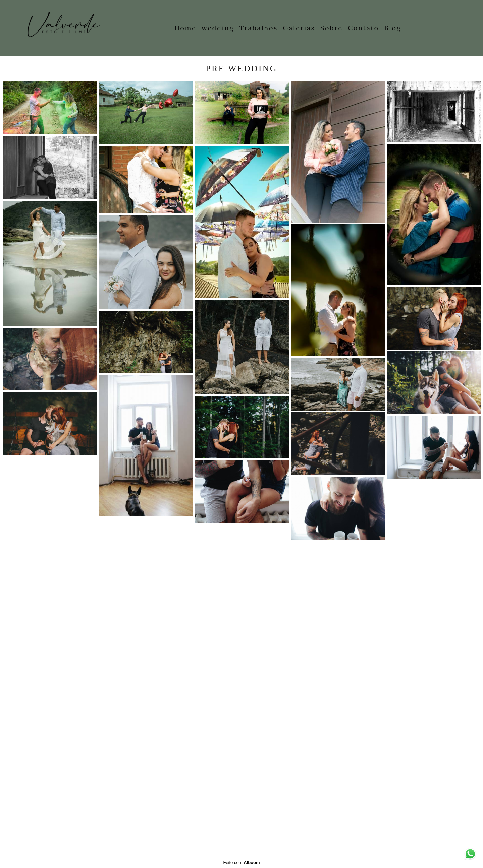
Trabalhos (259, 28)
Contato (363, 28)
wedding (218, 28)
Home (185, 28)
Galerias (299, 28)
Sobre (332, 28)
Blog (393, 28)
